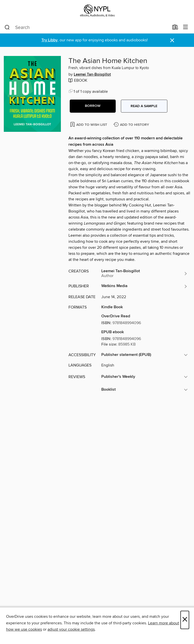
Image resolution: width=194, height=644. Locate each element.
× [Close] (185, 620)
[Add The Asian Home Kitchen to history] (132, 125)
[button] (93, 106)
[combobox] (87, 27)
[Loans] (175, 28)
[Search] (7, 27)
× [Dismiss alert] (172, 40)
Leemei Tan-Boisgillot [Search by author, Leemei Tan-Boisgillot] (92, 75)
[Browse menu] (186, 27)
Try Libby (50, 40)
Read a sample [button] (144, 106)
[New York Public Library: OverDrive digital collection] (97, 11)
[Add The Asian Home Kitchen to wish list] (89, 124)
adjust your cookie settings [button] (71, 629)
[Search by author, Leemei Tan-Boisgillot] (144, 273)
